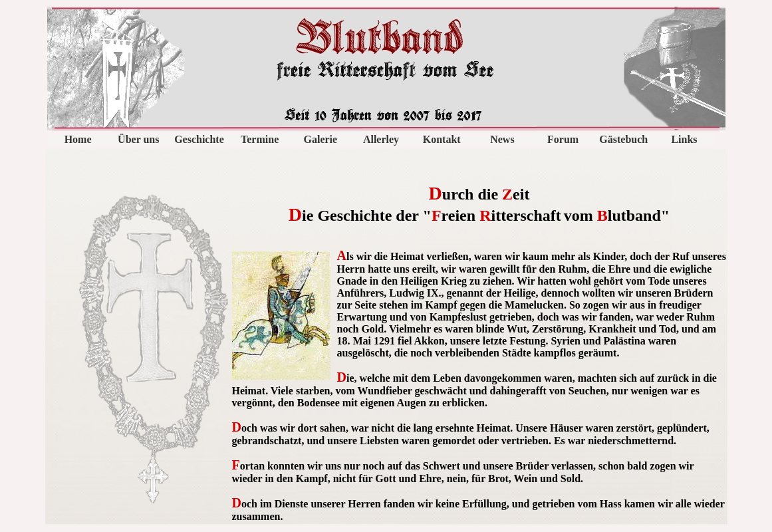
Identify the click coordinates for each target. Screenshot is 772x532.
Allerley (381, 139)
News (502, 139)
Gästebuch (623, 139)
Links (684, 139)
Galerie (321, 139)
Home (78, 139)
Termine (260, 139)
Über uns (138, 139)
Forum (563, 139)
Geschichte (199, 139)
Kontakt (442, 139)
